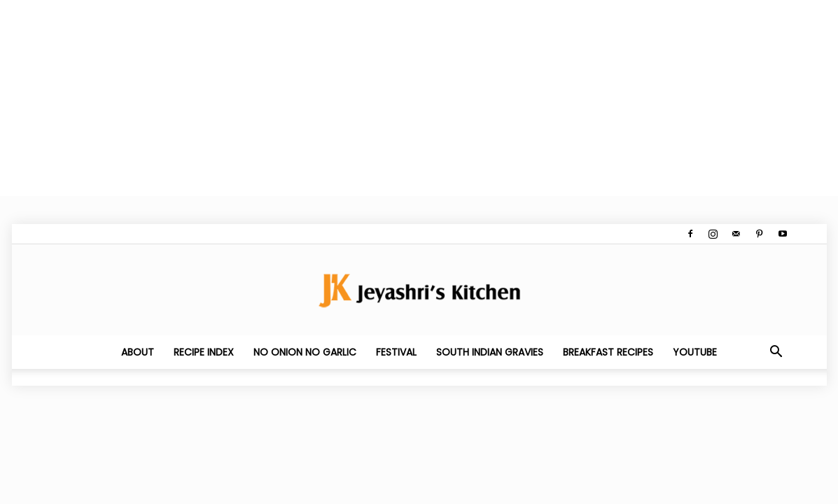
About (138, 352)
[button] (776, 353)
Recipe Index (204, 352)
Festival (396, 352)
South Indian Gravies (490, 352)
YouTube (695, 352)
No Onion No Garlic (305, 352)
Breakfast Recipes (608, 352)
